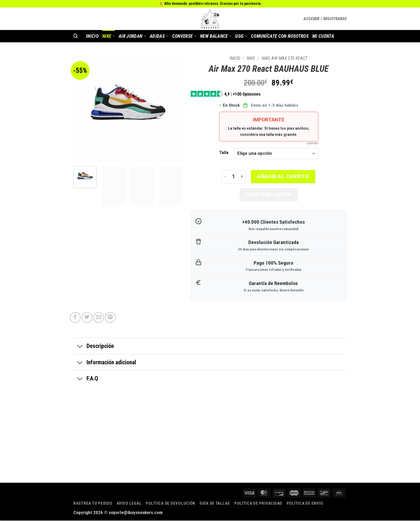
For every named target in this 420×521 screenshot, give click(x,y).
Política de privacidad (258, 504)
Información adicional (105, 363)
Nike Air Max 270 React (285, 58)
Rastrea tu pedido (93, 504)
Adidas (159, 36)
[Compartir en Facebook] (75, 318)
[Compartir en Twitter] (87, 318)
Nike (109, 36)
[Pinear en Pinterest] (110, 318)
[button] (325, 19)
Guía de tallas (215, 504)
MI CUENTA (323, 36)
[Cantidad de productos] (233, 177)
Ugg (241, 36)
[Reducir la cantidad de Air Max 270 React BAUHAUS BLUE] (225, 177)
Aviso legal (129, 504)
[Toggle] (80, 347)
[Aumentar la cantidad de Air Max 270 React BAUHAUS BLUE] (242, 177)
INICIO (92, 36)
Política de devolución (170, 504)
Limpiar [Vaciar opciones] (312, 143)
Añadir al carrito (283, 177)
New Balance (216, 36)
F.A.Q (86, 380)
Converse (184, 36)
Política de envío (305, 504)
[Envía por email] (99, 318)
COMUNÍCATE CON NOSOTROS (280, 36)
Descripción (94, 347)
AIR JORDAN (132, 36)
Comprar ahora (269, 195)
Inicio (235, 58)
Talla (224, 153)
